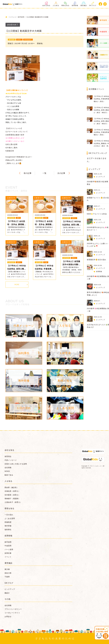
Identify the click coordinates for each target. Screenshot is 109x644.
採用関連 (99, 272)
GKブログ (93, 4)
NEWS (7, 471)
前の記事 (28, 173)
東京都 (7, 569)
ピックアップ (101, 177)
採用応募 (8, 553)
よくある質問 (10, 518)
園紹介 (7, 593)
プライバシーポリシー (13, 609)
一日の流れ (9, 515)
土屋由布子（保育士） (13, 502)
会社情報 (8, 468)
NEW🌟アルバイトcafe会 (97, 214)
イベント (8, 557)
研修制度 (8, 522)
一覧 (44, 173)
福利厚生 (8, 530)
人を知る (56, 4)
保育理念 (8, 456)
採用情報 (75, 4)
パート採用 (9, 549)
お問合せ (8, 617)
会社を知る (46, 4)
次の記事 (61, 173)
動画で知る (9, 475)
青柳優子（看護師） (12, 499)
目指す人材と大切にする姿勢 (16, 464)
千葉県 (7, 577)
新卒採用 (8, 542)
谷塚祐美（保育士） (12, 491)
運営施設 (84, 4)
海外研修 (8, 526)
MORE (17, 285)
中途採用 (8, 546)
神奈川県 (8, 573)
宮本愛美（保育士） (12, 495)
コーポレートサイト (12, 613)
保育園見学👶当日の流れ (97, 260)
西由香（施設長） (11, 487)
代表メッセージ (11, 460)
